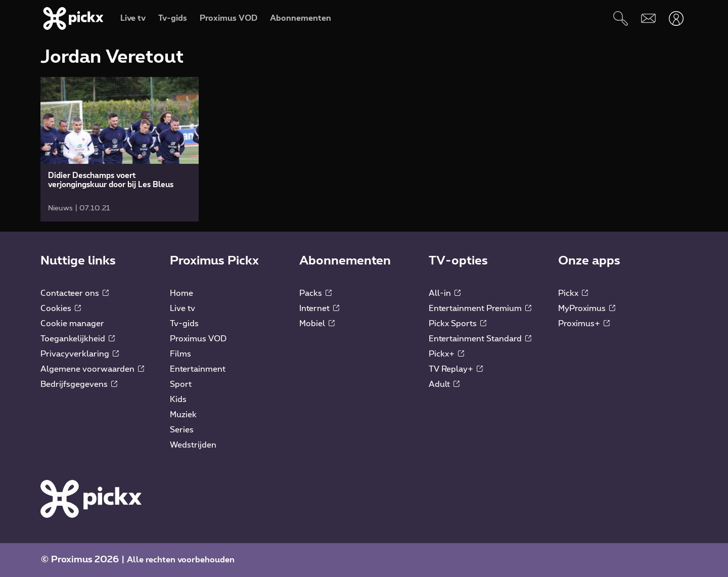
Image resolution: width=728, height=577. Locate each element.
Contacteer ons (75, 293)
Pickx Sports (458, 324)
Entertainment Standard (480, 339)
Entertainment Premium (480, 308)
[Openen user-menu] (676, 18)
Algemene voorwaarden (92, 369)
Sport (181, 384)
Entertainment (198, 369)
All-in (445, 293)
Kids (178, 400)
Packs (315, 293)
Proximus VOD (198, 339)
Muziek (183, 415)
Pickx (573, 293)
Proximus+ (584, 324)
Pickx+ (446, 354)
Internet (319, 308)
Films (180, 354)
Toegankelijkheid (78, 339)
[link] (120, 149)
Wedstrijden (193, 445)
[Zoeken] (621, 18)
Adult (444, 384)
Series (182, 430)
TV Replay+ (456, 369)
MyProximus (587, 308)
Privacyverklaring (80, 354)
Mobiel (317, 324)
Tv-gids (184, 324)
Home (181, 293)
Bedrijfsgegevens (79, 384)
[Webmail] (648, 18)
